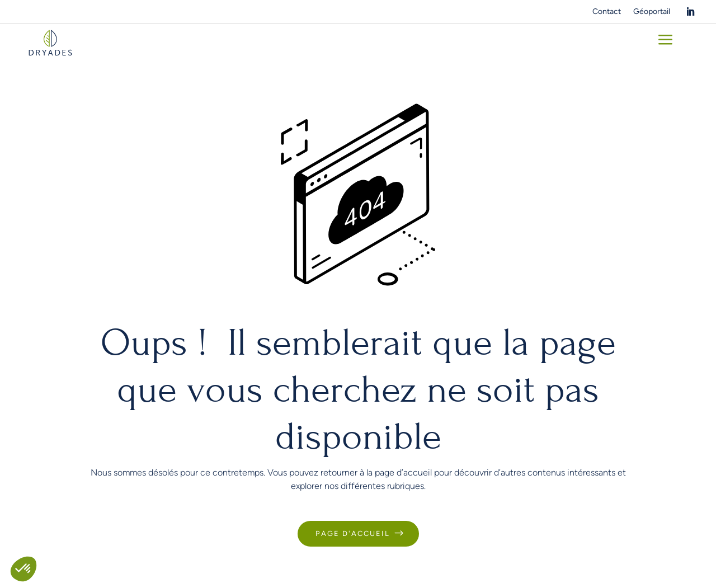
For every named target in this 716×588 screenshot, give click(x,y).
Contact (607, 12)
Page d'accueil (353, 533)
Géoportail (652, 12)
